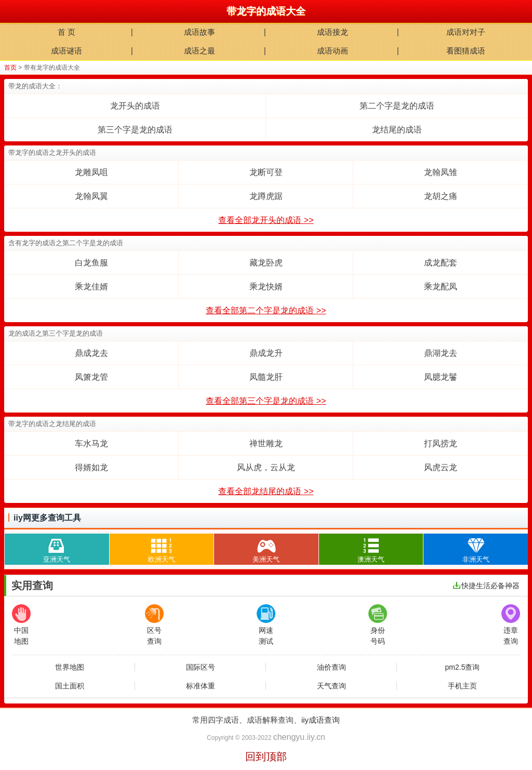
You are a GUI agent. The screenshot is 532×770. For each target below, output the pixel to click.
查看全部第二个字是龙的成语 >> (266, 310)
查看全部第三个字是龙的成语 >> (266, 401)
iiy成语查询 (321, 720)
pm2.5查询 (463, 667)
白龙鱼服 (91, 263)
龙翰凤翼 (91, 196)
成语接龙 (332, 32)
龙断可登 (266, 172)
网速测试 (266, 625)
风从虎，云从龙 (266, 467)
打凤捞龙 (441, 443)
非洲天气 (476, 548)
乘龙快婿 (266, 287)
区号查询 (154, 625)
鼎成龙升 (266, 353)
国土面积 (70, 686)
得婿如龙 (91, 467)
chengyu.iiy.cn (299, 737)
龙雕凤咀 (91, 172)
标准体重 (201, 686)
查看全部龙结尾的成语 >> (266, 491)
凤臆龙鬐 (441, 377)
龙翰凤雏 (441, 172)
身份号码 (378, 625)
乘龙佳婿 (91, 287)
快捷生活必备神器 (486, 586)
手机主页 (462, 686)
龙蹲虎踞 (266, 196)
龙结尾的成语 (397, 130)
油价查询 (331, 667)
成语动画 (332, 51)
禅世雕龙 (266, 443)
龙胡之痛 (441, 196)
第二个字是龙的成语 (397, 106)
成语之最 (199, 51)
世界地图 (70, 667)
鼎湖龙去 (441, 353)
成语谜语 (66, 51)
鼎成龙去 (91, 353)
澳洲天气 (371, 548)
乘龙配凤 (441, 287)
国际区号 (201, 667)
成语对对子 (466, 32)
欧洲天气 (162, 548)
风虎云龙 (441, 467)
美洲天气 (266, 548)
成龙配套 (441, 263)
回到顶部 (266, 756)
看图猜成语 (466, 51)
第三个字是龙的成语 (135, 130)
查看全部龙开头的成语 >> (266, 220)
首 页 (66, 32)
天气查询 (331, 686)
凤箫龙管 (91, 377)
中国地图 (21, 625)
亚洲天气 (57, 548)
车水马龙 (91, 443)
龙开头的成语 (135, 106)
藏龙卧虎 (266, 263)
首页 (10, 68)
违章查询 (511, 625)
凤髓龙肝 (266, 377)
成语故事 (199, 32)
